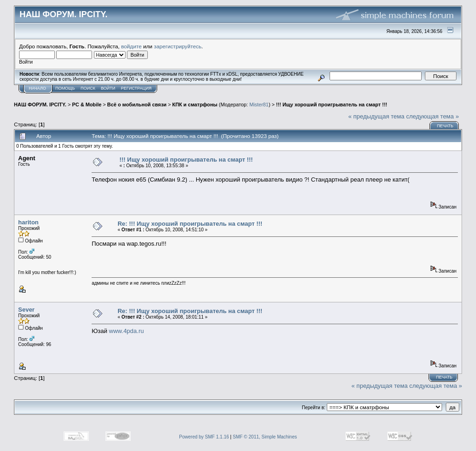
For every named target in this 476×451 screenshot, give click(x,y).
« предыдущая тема (376, 116)
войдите (132, 46)
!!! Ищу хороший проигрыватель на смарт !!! (332, 105)
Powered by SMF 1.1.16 (204, 437)
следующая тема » (433, 116)
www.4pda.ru (126, 331)
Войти (108, 88)
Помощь (65, 88)
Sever (26, 310)
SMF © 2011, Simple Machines (265, 437)
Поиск (88, 88)
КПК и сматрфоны (195, 105)
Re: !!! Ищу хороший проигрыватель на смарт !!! (190, 224)
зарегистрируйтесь (178, 46)
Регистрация (136, 88)
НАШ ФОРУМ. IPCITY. (40, 105)
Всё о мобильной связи (137, 105)
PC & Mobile (87, 105)
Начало (37, 88)
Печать (445, 126)
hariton (28, 222)
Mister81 (259, 105)
